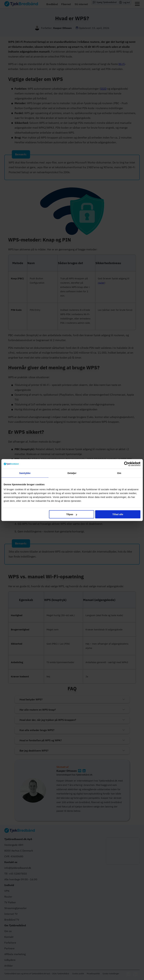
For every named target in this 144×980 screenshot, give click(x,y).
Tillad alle (118, 514)
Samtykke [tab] (25, 473)
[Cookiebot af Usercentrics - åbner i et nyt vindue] (126, 464)
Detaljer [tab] (72, 473)
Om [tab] (119, 473)
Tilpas (72, 514)
